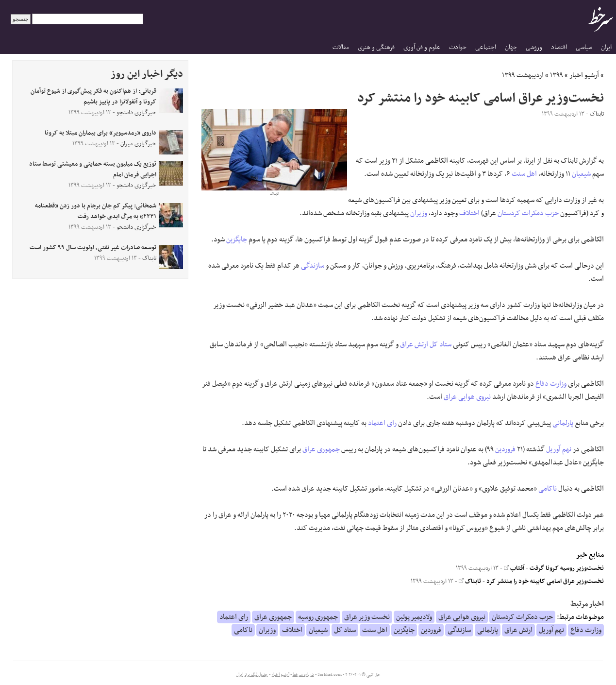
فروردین (505, 449)
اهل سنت (524, 174)
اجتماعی (486, 47)
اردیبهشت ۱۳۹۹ (523, 75)
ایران (606, 47)
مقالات (341, 47)
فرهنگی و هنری (376, 47)
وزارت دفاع (551, 384)
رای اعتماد (382, 423)
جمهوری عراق (321, 449)
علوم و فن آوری (422, 47)
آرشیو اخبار (584, 75)
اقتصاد (559, 47)
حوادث (458, 47)
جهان (511, 47)
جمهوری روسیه (318, 617)
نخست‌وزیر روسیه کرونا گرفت (567, 568)
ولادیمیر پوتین (414, 617)
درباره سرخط (303, 675)
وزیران (419, 213)
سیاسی (584, 47)
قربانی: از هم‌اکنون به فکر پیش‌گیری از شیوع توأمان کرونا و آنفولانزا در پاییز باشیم (93, 97)
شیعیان (581, 174)
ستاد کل (441, 344)
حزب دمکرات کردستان (528, 213)
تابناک (470, 582)
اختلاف (469, 213)
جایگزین (237, 240)
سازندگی (313, 266)
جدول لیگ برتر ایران (252, 675)
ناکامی (548, 489)
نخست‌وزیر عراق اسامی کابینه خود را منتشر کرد (545, 582)
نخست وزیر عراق (367, 617)
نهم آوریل (559, 449)
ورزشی (534, 47)
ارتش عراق (414, 344)
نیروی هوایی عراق (467, 397)
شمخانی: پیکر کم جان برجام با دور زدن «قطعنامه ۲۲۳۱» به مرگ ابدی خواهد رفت (96, 211)
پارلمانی (563, 423)
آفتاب (514, 568)
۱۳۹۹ (557, 75)
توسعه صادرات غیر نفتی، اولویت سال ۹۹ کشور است (93, 248)
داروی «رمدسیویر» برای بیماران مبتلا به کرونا (100, 133)
